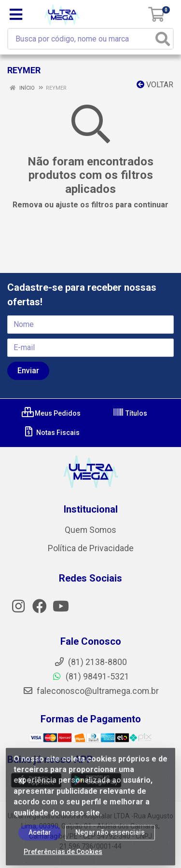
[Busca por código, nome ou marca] (83, 39)
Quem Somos (90, 530)
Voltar (155, 85)
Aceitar (40, 837)
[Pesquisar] (163, 39)
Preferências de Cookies (63, 856)
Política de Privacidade (91, 548)
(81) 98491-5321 (90, 677)
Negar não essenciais (110, 837)
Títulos (130, 413)
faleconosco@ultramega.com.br (91, 691)
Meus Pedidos (51, 413)
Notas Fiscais (51, 433)
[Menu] (16, 14)
